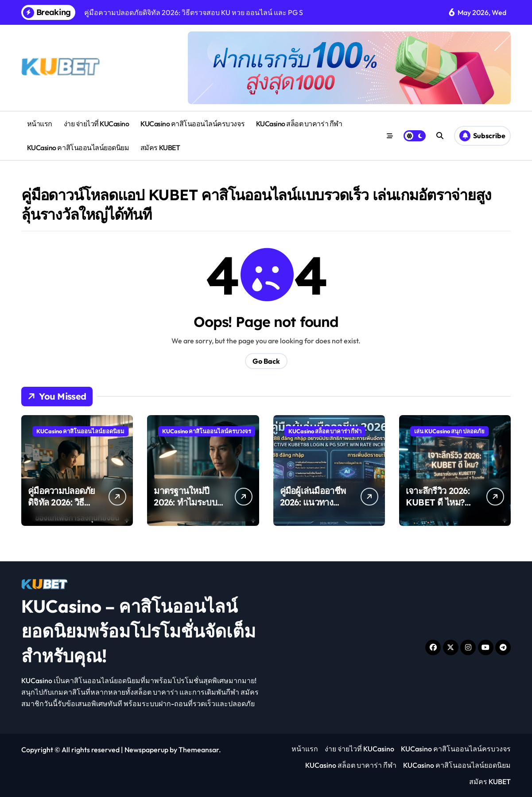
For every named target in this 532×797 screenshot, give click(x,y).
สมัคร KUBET (160, 148)
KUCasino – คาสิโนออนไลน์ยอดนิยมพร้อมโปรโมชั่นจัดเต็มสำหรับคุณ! (138, 631)
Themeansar (199, 750)
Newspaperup (146, 750)
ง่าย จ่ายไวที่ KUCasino (97, 124)
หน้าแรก (40, 124)
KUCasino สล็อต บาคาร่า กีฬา (299, 124)
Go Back (266, 361)
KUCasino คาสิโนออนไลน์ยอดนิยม (78, 148)
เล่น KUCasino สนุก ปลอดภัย (449, 431)
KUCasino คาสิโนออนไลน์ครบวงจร (192, 124)
